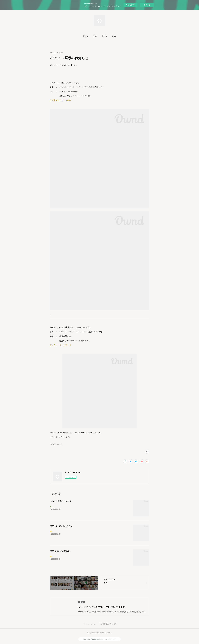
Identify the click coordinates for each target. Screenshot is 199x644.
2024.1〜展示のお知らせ (60, 501)
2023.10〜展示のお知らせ (61, 526)
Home (86, 36)
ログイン (147, 5)
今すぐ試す (130, 5)
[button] (86, 36)
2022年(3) (53, 444)
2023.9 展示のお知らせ (60, 551)
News (95, 36)
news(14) (59, 444)
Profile (104, 36)
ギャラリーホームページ (60, 345)
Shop (114, 36)
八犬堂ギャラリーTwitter (60, 100)
